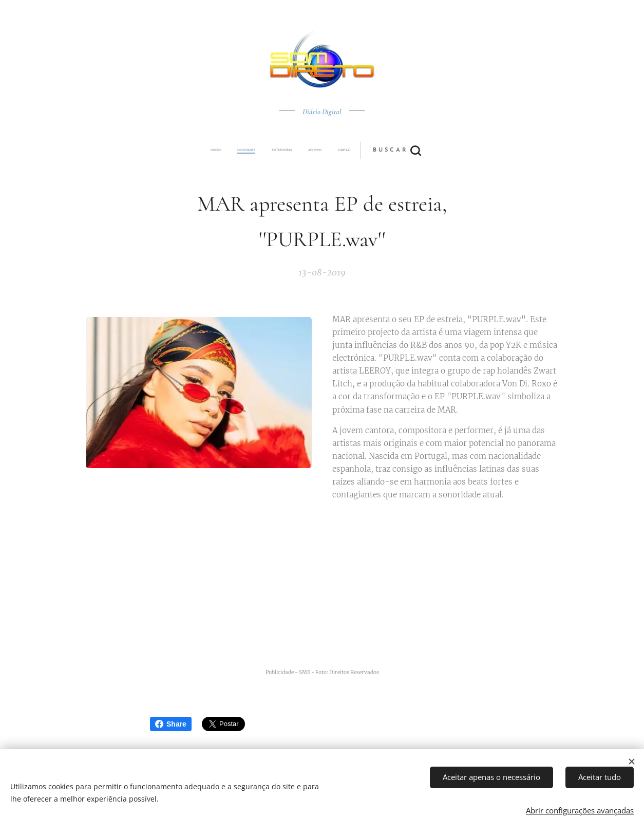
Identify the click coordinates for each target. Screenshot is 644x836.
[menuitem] (252, 151)
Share (171, 724)
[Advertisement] (335, 589)
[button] (360, 151)
